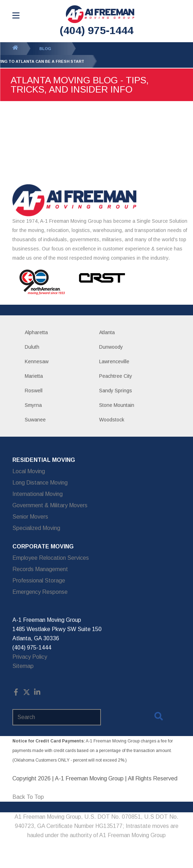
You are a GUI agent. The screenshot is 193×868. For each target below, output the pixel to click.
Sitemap (23, 666)
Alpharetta (36, 332)
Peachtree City (116, 376)
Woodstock (112, 420)
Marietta (34, 376)
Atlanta (107, 332)
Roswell (34, 391)
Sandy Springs (116, 391)
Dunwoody (111, 347)
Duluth (32, 347)
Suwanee (35, 420)
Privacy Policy (30, 657)
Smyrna (33, 405)
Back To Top (28, 797)
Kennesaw (37, 361)
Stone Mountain (117, 405)
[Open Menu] (16, 15)
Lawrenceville (114, 361)
